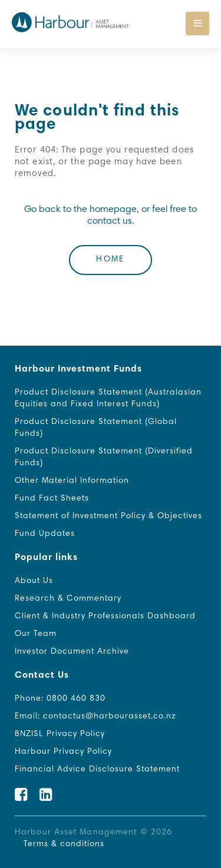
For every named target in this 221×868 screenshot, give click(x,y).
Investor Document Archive (72, 652)
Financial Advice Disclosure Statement (97, 770)
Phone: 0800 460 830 (60, 699)
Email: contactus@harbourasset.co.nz (95, 717)
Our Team (36, 634)
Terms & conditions (64, 844)
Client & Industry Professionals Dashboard (105, 617)
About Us (34, 581)
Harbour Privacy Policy (63, 752)
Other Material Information (72, 481)
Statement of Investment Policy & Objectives (108, 516)
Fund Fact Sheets (52, 499)
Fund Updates (45, 534)
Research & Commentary (68, 599)
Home (110, 260)
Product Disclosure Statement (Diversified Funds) (104, 458)
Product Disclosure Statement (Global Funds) (96, 428)
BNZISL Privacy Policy (60, 734)
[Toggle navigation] (197, 24)
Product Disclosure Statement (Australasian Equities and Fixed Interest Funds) (108, 399)
